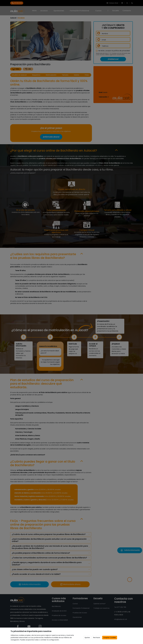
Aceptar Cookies (110, 638)
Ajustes (87, 638)
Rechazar (97, 638)
